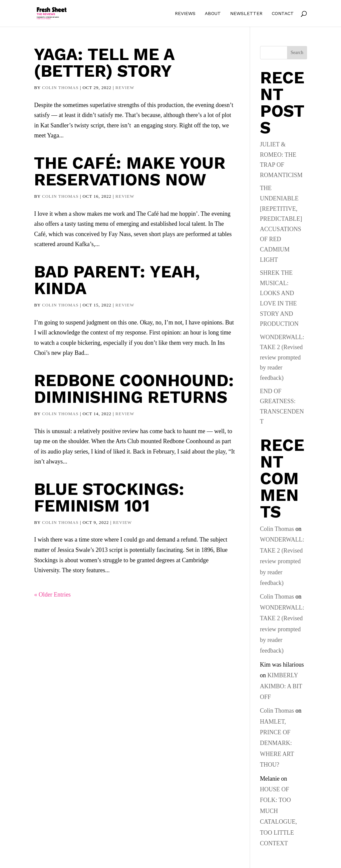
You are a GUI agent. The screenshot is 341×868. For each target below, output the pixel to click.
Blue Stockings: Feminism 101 (109, 497)
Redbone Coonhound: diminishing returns (134, 389)
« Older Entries (52, 595)
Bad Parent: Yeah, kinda (117, 280)
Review (125, 88)
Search (297, 53)
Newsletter (246, 14)
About (213, 14)
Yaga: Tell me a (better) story (104, 63)
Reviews (185, 14)
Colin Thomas (60, 88)
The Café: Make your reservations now (130, 171)
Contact (283, 14)
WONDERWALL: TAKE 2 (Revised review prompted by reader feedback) (282, 357)
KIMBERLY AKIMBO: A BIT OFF (281, 686)
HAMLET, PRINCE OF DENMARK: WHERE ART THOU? (277, 743)
